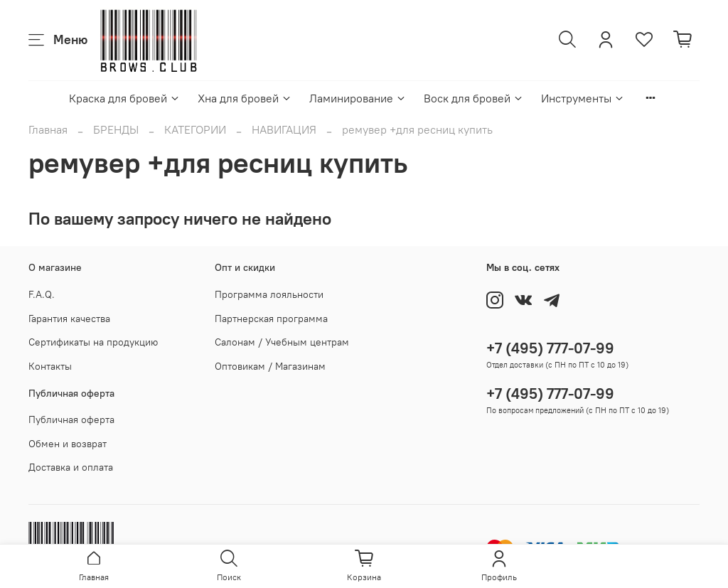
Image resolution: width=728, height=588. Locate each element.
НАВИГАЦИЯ (284, 129)
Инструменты (583, 98)
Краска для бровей (125, 98)
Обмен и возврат (68, 444)
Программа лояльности (269, 294)
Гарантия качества (69, 319)
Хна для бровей (245, 98)
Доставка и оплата (71, 467)
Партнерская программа (271, 319)
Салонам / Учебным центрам (282, 342)
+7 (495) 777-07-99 (550, 348)
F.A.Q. (42, 294)
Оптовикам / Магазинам (270, 366)
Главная (48, 129)
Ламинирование (358, 98)
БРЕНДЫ (116, 129)
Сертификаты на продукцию (93, 342)
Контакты (50, 366)
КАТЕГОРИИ (195, 129)
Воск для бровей (474, 98)
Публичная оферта (71, 419)
